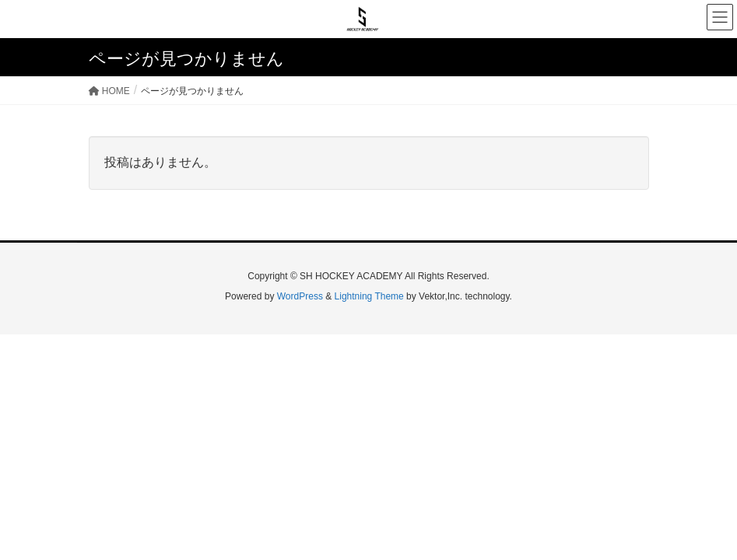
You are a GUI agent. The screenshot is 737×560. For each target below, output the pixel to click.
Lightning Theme (369, 296)
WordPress (300, 296)
